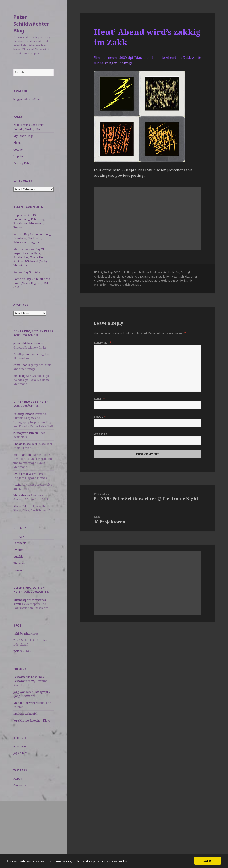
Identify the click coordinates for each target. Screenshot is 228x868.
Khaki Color (21, 506)
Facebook (20, 543)
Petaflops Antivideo (26, 354)
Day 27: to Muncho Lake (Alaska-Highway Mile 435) (32, 283)
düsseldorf (178, 281)
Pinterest (19, 563)
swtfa (17, 485)
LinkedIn (19, 570)
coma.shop (20, 365)
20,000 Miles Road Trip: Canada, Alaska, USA (29, 127)
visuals (129, 277)
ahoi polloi (20, 746)
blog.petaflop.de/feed (27, 99)
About (17, 143)
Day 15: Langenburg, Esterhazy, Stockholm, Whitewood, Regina (29, 221)
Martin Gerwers (24, 703)
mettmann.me (23, 455)
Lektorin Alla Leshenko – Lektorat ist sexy (30, 679)
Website (101, 434)
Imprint (19, 156)
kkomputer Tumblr (26, 433)
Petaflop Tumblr (24, 414)
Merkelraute (22, 495)
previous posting (129, 175)
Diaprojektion (160, 281)
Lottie (17, 279)
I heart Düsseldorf (25, 444)
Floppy (18, 215)
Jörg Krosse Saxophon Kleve (32, 720)
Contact (18, 150)
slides (112, 277)
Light (120, 277)
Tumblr (18, 557)
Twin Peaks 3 (22, 474)
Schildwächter (23, 634)
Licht (143, 277)
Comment (103, 343)
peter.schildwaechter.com (30, 343)
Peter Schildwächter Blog (31, 24)
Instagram (20, 536)
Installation (163, 277)
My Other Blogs (23, 136)
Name (100, 399)
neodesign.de (22, 376)
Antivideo (100, 277)
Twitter (18, 550)
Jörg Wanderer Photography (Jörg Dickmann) (32, 694)
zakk (147, 281)
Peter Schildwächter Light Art (161, 272)
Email (100, 417)
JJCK (16, 651)
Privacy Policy (23, 163)
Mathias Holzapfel (25, 714)
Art (183, 272)
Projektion (101, 281)
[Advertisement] (34, 829)
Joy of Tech (20, 753)
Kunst (151, 277)
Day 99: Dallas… (34, 272)
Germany (20, 785)
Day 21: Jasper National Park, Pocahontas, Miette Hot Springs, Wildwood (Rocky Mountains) (30, 257)
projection (136, 281)
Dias (138, 285)
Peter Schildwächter (184, 277)
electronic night (118, 281)
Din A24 (19, 640)
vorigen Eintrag (118, 63)
